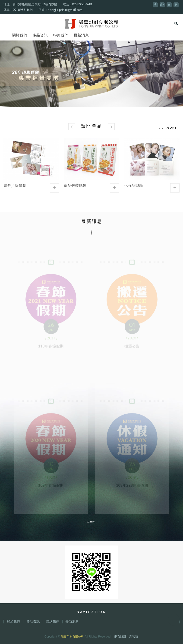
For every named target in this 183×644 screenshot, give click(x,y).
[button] (72, 127)
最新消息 (81, 35)
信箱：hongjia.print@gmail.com (60, 10)
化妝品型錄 (152, 166)
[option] (91, 74)
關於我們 (20, 35)
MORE (172, 128)
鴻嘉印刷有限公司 (92, 24)
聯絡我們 (61, 35)
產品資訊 (40, 35)
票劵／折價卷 (31, 166)
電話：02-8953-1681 (77, 4)
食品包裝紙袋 (91, 166)
